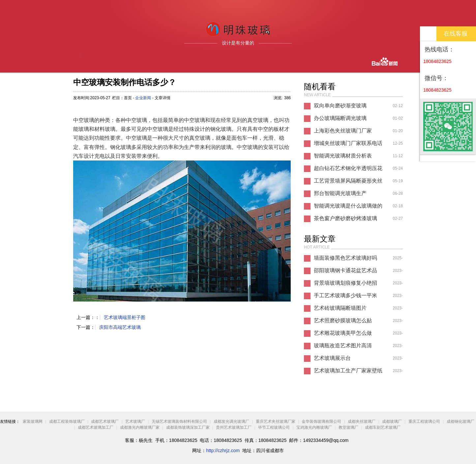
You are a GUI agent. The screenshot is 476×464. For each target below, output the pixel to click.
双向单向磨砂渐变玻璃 (340, 106)
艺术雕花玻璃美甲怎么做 (343, 333)
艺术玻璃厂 (135, 421)
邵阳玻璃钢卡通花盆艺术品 (345, 270)
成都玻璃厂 (392, 421)
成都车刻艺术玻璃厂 (383, 427)
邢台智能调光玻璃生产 (340, 193)
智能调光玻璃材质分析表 (343, 156)
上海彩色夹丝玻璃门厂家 (343, 131)
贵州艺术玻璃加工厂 (234, 427)
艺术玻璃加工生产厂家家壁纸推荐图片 (348, 372)
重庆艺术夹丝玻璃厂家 (276, 421)
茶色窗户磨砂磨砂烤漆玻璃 (345, 218)
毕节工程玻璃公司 (274, 427)
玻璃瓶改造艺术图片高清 (343, 346)
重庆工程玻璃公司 (424, 421)
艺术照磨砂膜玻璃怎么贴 (343, 320)
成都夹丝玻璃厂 (362, 421)
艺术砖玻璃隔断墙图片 (340, 308)
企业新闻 (143, 98)
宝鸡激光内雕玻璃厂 (314, 427)
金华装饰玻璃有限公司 (321, 421)
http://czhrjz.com (223, 450)
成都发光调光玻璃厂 (231, 421)
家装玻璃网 (33, 421)
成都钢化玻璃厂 (461, 421)
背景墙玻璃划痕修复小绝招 (345, 283)
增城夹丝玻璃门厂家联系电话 (348, 143)
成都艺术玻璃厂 (105, 421)
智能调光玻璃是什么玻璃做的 (348, 206)
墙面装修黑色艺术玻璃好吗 (345, 258)
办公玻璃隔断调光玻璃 (340, 118)
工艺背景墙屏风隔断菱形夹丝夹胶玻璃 (348, 183)
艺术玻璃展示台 (332, 358)
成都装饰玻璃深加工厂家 (188, 427)
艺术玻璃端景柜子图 (125, 317)
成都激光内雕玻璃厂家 (140, 427)
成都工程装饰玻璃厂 (67, 421)
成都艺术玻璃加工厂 (96, 427)
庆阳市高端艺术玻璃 (120, 327)
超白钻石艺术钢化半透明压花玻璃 (348, 170)
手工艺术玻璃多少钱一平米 (345, 295)
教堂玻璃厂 (348, 427)
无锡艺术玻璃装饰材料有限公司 (179, 421)
